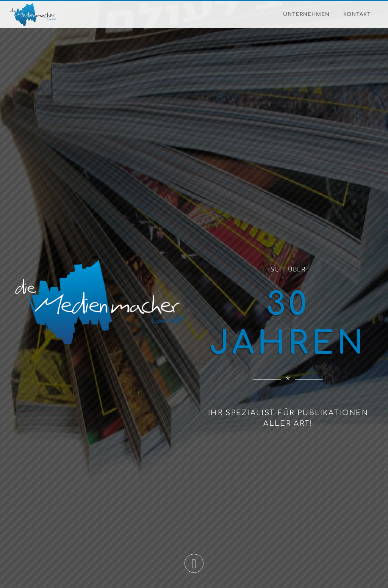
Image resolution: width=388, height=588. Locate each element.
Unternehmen (306, 14)
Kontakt (357, 14)
